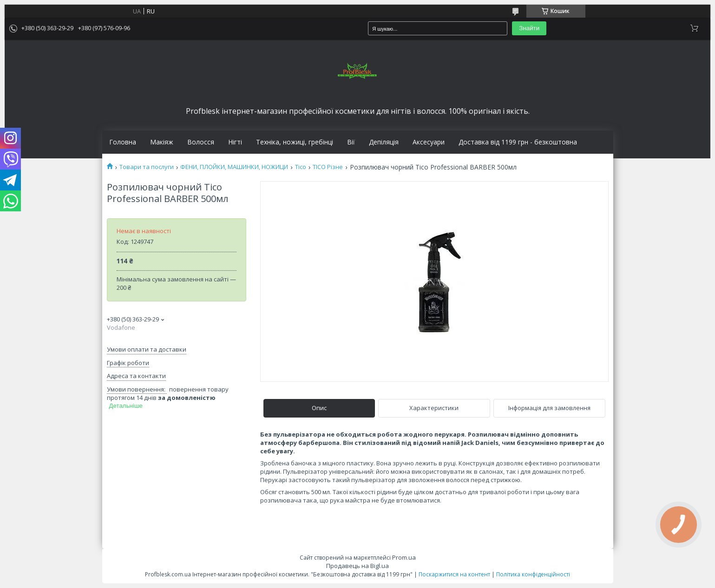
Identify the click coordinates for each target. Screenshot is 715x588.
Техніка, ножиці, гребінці (295, 142)
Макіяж (162, 142)
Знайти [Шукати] (529, 28)
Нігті (235, 142)
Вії (351, 142)
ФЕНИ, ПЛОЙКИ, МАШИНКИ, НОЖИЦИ (234, 167)
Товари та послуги (147, 167)
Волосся (201, 142)
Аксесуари (429, 142)
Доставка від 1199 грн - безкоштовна (518, 142)
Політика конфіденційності (533, 574)
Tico (301, 167)
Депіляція (384, 142)
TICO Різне (328, 167)
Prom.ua (404, 557)
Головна (123, 142)
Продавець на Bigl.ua (357, 566)
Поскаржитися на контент (454, 574)
